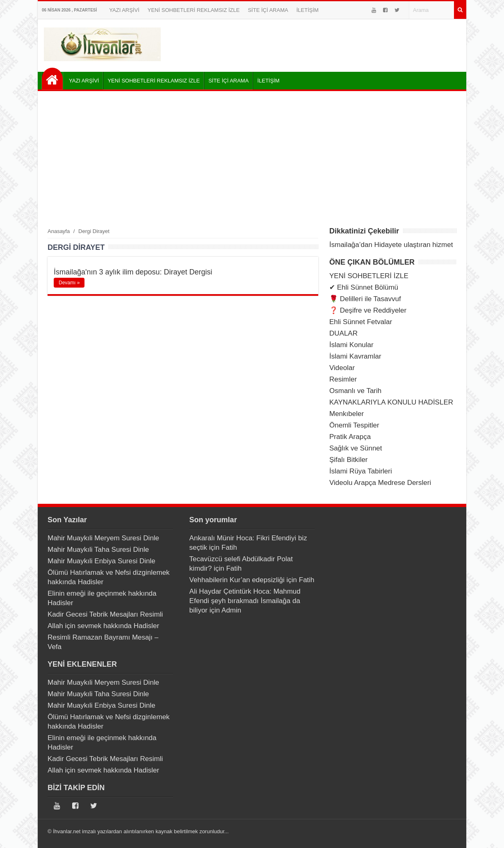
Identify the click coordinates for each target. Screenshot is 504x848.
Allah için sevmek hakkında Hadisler (103, 626)
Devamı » (69, 283)
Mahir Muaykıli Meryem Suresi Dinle (103, 538)
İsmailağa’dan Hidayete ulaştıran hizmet (391, 245)
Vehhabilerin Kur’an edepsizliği (237, 580)
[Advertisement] (252, 159)
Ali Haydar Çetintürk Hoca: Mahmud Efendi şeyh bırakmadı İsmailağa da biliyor (245, 601)
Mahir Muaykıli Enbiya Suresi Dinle (101, 561)
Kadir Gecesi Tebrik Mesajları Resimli (105, 614)
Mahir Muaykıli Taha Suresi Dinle (98, 550)
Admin (231, 610)
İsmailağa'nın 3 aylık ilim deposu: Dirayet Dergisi (133, 272)
